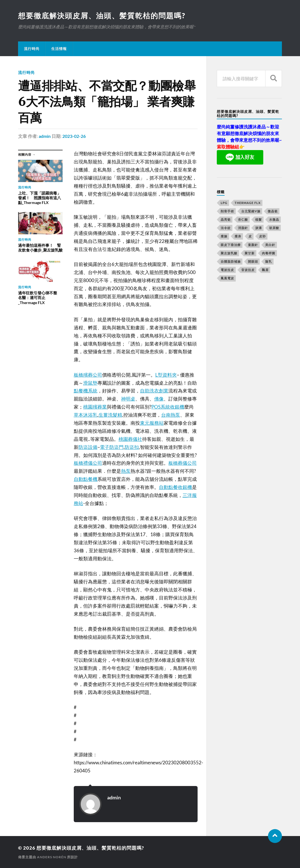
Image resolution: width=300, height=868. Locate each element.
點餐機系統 (86, 391)
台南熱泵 (171, 415)
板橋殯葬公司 (88, 375)
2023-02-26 (74, 136)
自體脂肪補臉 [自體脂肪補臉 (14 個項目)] (231, 261)
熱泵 (126, 471)
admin (45, 136)
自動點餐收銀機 (175, 487)
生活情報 (59, 49)
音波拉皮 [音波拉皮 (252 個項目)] (248, 270)
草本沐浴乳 (86, 415)
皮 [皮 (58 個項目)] (250, 236)
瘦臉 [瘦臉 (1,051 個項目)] (224, 236)
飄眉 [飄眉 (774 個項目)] (265, 270)
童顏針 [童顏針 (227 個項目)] (253, 245)
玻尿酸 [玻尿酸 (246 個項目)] (274, 228)
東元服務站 (152, 423)
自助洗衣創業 (154, 391)
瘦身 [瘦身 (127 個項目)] (238, 236)
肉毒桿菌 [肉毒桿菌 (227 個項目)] (269, 253)
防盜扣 (132, 447)
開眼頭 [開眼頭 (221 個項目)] (253, 261)
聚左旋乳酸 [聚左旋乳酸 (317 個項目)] (229, 253)
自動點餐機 (86, 479)
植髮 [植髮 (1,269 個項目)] (259, 219)
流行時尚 (32, 49)
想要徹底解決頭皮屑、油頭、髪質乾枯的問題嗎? (102, 16)
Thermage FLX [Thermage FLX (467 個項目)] (248, 203)
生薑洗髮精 (110, 415)
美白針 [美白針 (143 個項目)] (270, 245)
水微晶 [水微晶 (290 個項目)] (274, 219)
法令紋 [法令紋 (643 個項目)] (226, 228)
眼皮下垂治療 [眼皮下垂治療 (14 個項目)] (231, 245)
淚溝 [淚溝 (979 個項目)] (259, 228)
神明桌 (128, 399)
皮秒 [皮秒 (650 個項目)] (262, 236)
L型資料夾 (166, 375)
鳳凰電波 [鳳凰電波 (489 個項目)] (227, 278)
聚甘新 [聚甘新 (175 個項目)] (250, 253)
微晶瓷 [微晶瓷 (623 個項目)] (273, 211)
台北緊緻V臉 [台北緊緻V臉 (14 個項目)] (251, 211)
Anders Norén (52, 857)
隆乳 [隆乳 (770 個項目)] (269, 261)
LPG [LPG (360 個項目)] (224, 203)
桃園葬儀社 (130, 439)
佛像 (159, 399)
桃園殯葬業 (95, 407)
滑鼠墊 (90, 383)
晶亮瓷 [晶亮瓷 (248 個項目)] (226, 219)
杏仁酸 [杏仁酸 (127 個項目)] (243, 219)
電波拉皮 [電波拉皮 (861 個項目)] (227, 270)
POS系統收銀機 (168, 407)
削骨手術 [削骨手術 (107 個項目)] (227, 211)
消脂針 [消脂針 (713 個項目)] (243, 228)
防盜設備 (88, 447)
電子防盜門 (112, 447)
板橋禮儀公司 (88, 463)
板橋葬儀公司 (183, 463)
